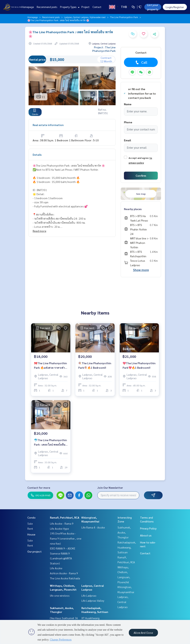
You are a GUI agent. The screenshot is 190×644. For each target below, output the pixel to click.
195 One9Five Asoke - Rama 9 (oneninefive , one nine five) (66, 538)
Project (85, 7)
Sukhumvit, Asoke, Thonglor (124, 532)
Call (141, 62)
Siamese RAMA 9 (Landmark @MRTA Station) (61, 558)
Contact (97, 7)
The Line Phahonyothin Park (124, 17)
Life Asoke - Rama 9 (62, 523)
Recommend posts (47, 7)
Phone (128, 122)
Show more (141, 270)
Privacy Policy (148, 528)
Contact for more (39, 488)
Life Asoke (56, 568)
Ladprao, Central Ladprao (123, 602)
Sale (30, 523)
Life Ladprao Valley (93, 601)
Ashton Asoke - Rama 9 (64, 573)
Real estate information (48, 125)
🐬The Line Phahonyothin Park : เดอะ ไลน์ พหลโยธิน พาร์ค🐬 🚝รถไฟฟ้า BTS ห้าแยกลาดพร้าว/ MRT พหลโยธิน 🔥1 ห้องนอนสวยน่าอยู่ (51, 442)
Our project (34, 551)
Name (128, 104)
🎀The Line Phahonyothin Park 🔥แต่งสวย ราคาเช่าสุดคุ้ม (50, 365)
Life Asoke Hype (59, 528)
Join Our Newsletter (110, 488)
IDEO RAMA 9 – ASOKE (63, 548)
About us (146, 535)
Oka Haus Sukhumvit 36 (64, 618)
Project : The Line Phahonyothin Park (104, 49)
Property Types (69, 7)
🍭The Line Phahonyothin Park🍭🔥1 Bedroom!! (95, 365)
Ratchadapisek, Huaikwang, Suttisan (127, 547)
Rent (30, 528)
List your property (153, 7)
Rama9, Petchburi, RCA (65, 517)
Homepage (28, 7)
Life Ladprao (89, 595)
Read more (39, 231)
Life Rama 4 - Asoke (93, 527)
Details (37, 155)
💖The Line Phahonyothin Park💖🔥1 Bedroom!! (139, 365)
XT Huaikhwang (90, 618)
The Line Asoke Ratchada (65, 578)
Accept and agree (139, 158)
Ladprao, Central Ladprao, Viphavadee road (85, 17)
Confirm (141, 176)
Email (127, 140)
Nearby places (133, 209)
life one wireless (60, 595)
